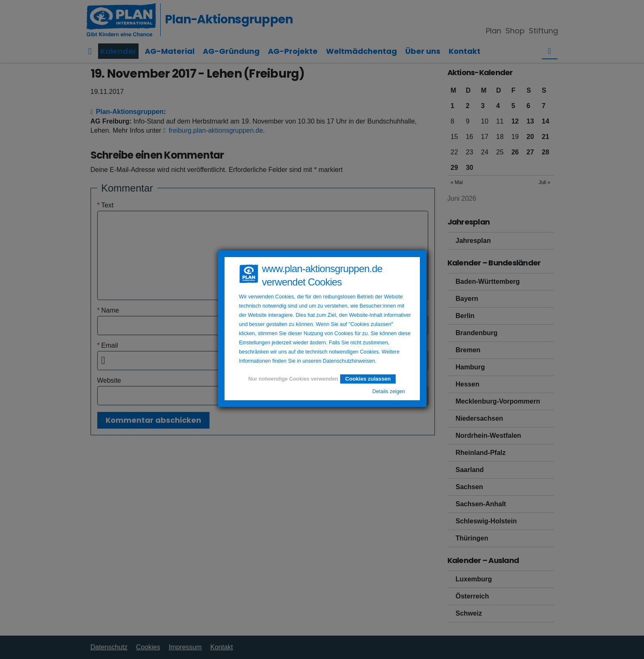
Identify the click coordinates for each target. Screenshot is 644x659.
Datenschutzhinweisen (349, 361)
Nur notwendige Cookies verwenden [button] (293, 379)
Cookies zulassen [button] (368, 379)
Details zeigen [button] (389, 391)
